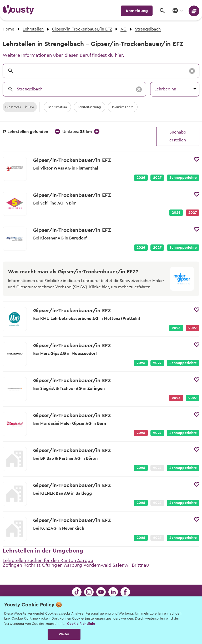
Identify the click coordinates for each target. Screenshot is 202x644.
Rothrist (32, 565)
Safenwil (122, 565)
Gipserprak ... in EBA (20, 107)
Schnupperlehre (183, 178)
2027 (157, 178)
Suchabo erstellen (178, 136)
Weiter (64, 634)
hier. (120, 55)
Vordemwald (97, 565)
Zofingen (12, 565)
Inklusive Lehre (123, 107)
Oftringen (52, 565)
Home (8, 29)
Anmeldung (137, 11)
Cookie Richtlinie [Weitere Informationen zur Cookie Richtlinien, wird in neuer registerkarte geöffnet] (81, 624)
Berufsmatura (57, 107)
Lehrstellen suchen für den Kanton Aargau (48, 560)
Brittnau (140, 565)
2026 (141, 178)
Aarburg (73, 565)
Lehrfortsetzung (89, 107)
